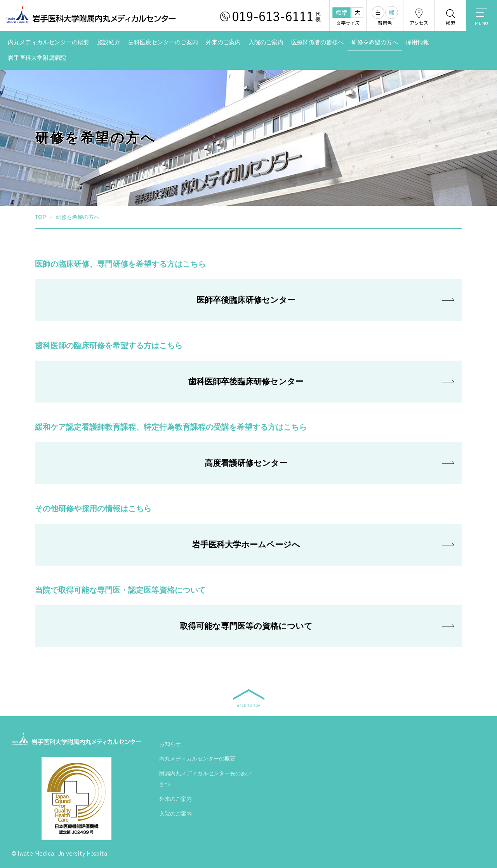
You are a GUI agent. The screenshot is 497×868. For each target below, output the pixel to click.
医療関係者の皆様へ (317, 42)
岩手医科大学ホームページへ (246, 544)
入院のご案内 (266, 42)
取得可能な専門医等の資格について (246, 626)
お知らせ (170, 745)
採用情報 (417, 42)
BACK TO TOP (249, 698)
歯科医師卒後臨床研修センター (246, 381)
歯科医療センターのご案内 (163, 42)
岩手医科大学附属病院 (37, 58)
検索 (450, 17)
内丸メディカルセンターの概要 (49, 42)
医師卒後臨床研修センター (246, 300)
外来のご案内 (223, 42)
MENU (481, 17)
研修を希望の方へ (375, 42)
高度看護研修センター (246, 463)
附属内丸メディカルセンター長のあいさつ (205, 780)
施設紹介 (109, 42)
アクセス (419, 17)
